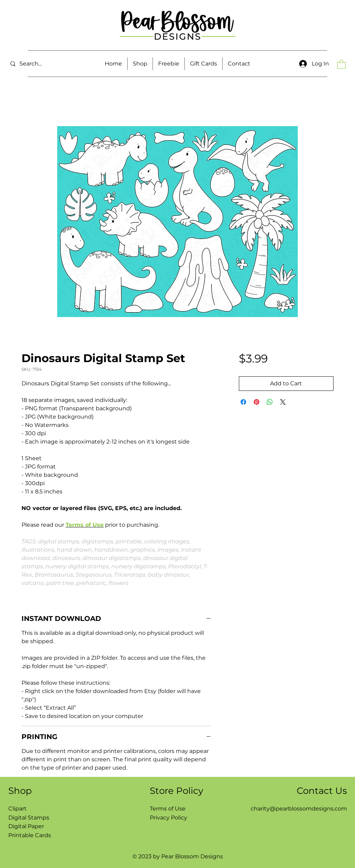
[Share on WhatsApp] (270, 402)
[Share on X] (283, 402)
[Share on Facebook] (243, 402)
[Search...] (43, 64)
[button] (140, 64)
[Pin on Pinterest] (257, 402)
